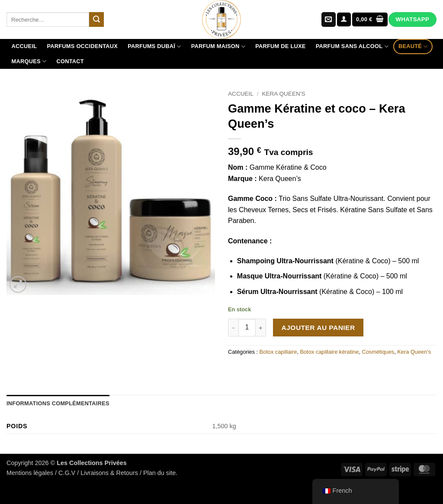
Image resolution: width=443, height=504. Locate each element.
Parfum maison (218, 47)
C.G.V (67, 473)
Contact (70, 61)
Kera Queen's (283, 94)
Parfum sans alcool (352, 47)
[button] (344, 20)
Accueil (24, 46)
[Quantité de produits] (247, 327)
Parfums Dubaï (154, 47)
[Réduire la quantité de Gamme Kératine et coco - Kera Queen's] (233, 327)
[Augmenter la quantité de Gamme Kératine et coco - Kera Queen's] (261, 327)
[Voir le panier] (370, 20)
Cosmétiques (378, 352)
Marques (29, 61)
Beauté (413, 47)
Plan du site (159, 473)
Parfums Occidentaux (82, 46)
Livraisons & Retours (109, 473)
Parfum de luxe (280, 46)
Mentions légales (30, 473)
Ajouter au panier (318, 328)
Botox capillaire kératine (329, 352)
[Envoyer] (96, 19)
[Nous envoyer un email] (329, 19)
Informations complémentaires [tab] (58, 403)
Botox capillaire (278, 352)
